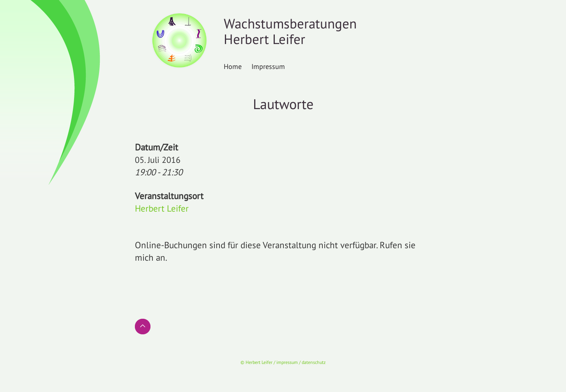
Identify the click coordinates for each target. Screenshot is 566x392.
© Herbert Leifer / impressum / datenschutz (283, 362)
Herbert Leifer (162, 208)
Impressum (268, 66)
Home (233, 66)
